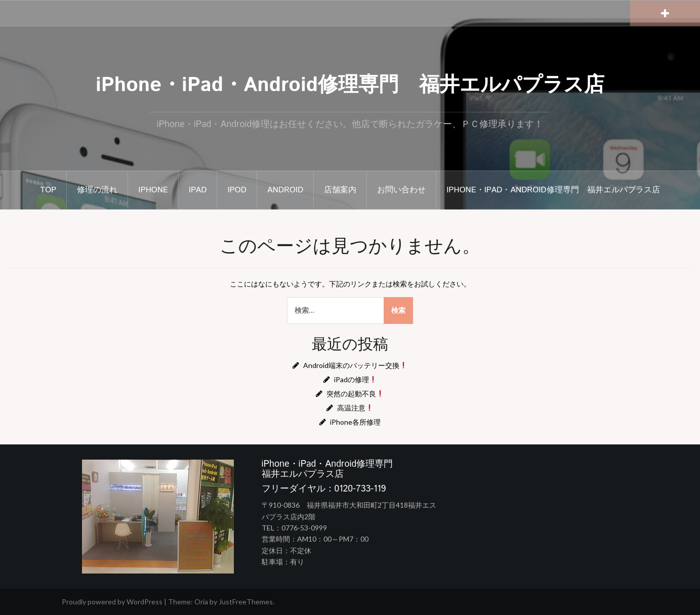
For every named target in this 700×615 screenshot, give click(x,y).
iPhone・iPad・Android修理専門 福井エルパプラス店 (350, 85)
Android (285, 190)
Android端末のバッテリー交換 (355, 365)
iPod (237, 190)
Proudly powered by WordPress (112, 602)
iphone (153, 190)
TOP (49, 190)
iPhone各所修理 (355, 422)
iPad (198, 190)
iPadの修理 (355, 379)
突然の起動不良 (355, 394)
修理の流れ (97, 190)
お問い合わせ (401, 190)
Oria (201, 602)
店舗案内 (340, 190)
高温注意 (355, 408)
